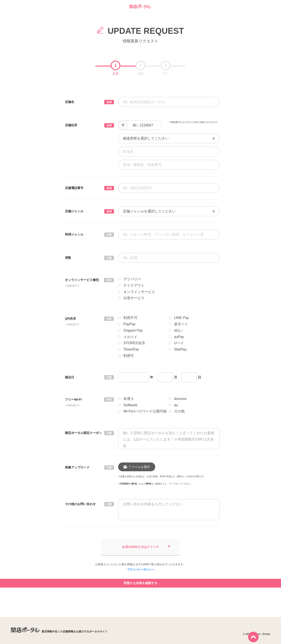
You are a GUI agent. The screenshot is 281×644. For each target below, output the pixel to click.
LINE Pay (182, 318)
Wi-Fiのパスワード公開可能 (145, 411)
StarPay (180, 349)
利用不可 (130, 318)
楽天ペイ (181, 324)
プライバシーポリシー (140, 570)
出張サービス (134, 298)
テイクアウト (134, 285)
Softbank (130, 405)
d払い (179, 330)
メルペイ (130, 337)
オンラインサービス (139, 292)
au (176, 405)
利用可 (129, 356)
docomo (180, 399)
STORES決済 (134, 343)
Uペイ (179, 343)
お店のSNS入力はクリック (146, 547)
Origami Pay (133, 330)
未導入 (129, 399)
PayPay (129, 324)
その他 (179, 411)
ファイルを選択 (137, 467)
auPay (179, 337)
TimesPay (131, 349)
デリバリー (132, 279)
